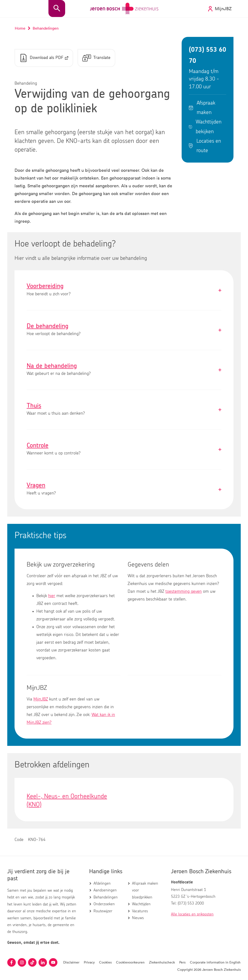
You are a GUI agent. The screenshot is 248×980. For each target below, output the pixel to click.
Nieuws (138, 918)
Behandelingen (106, 897)
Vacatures (140, 911)
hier (52, 596)
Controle (124, 449)
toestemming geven (184, 592)
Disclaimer (71, 962)
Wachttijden (141, 904)
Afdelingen (102, 883)
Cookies (105, 962)
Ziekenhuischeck (162, 962)
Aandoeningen (105, 890)
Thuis (124, 410)
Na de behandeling (124, 370)
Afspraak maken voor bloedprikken (145, 890)
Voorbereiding (124, 290)
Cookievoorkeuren (130, 962)
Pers (182, 962)
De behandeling (124, 330)
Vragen (124, 489)
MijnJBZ (41, 699)
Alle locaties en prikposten (192, 914)
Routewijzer (103, 911)
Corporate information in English (215, 962)
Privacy (89, 962)
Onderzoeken (104, 904)
